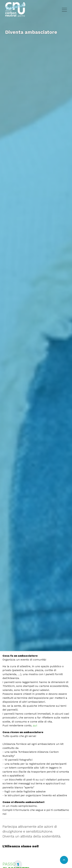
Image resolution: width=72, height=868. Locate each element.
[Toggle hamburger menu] (64, 10)
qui (35, 725)
